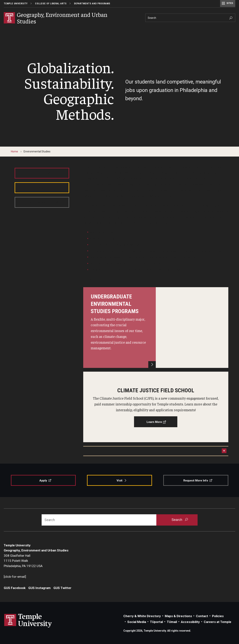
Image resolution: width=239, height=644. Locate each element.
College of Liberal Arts (51, 4)
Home (14, 151)
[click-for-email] (15, 577)
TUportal (156, 622)
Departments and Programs (92, 4)
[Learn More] (156, 328)
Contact (202, 616)
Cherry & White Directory (142, 616)
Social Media (137, 622)
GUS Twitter (62, 588)
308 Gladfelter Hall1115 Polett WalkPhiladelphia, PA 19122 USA (23, 561)
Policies (218, 616)
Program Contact (98, 451)
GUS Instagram (39, 588)
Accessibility (190, 622)
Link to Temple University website (28, 621)
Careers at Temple (218, 622)
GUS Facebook (15, 588)
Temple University (16, 4)
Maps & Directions (178, 616)
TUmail (172, 622)
